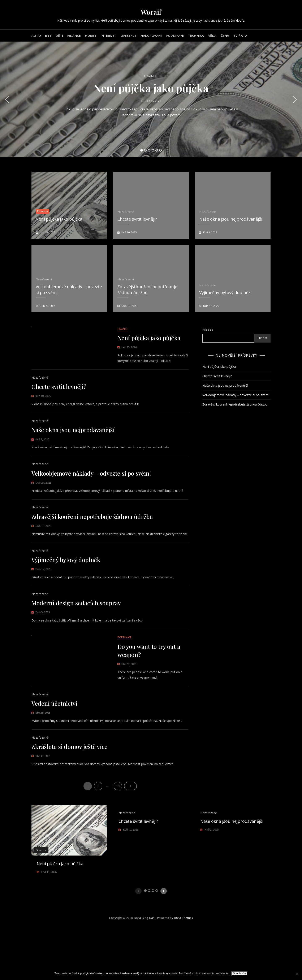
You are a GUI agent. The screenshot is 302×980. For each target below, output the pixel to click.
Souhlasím (239, 973)
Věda (212, 35)
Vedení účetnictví (54, 751)
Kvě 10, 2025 (129, 232)
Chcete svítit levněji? (137, 219)
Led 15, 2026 (153, 101)
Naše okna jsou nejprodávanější (231, 219)
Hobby (91, 35)
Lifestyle (129, 35)
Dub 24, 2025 (47, 306)
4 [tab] (153, 150)
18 (119, 839)
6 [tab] (161, 150)
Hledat (208, 330)
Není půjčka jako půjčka (151, 88)
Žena (225, 35)
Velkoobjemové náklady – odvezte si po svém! (91, 489)
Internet (109, 35)
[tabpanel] (151, 99)
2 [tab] (145, 150)
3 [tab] (149, 150)
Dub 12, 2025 (211, 306)
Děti (59, 35)
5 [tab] (157, 150)
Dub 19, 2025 (129, 306)
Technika (196, 35)
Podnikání (175, 35)
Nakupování (151, 35)
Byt (48, 35)
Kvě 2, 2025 (210, 232)
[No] (297, 974)
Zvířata (240, 35)
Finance (74, 35)
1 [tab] (142, 150)
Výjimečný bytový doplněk (225, 292)
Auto (36, 35)
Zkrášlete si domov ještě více (69, 800)
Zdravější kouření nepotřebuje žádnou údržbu (92, 538)
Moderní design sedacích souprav (76, 640)
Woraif (151, 12)
